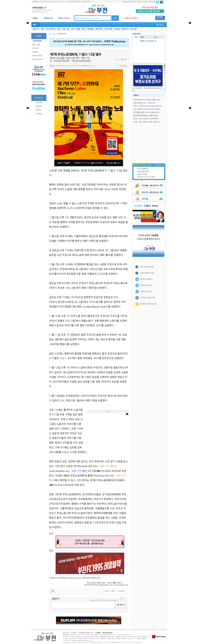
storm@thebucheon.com (88, 66)
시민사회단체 (37, 41)
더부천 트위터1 (146, 279)
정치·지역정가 (51, 29)
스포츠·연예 (108, 29)
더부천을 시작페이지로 (83, 2)
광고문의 (74, 633)
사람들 (78, 29)
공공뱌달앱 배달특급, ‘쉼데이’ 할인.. (146, 116)
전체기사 (36, 29)
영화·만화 (99, 29)
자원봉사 (35, 52)
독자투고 (39, 110)
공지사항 (39, 103)
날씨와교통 (132, 2)
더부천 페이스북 (143, 172)
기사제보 (71, 2)
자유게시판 (152, 2)
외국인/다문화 (37, 56)
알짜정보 (39, 106)
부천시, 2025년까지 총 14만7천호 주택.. (148, 106)
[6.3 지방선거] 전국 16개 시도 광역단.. (147, 109)
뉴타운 (139, 2)
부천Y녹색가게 (37, 59)
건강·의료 (133, 29)
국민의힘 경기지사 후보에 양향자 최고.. (147, 100)
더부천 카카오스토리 (148, 304)
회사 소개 (66, 633)
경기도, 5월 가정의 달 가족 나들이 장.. (147, 122)
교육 (73, 29)
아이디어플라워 (143, 169)
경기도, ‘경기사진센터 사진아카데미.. (146, 119)
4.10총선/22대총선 (130, 18)
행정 (59, 29)
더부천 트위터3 (146, 292)
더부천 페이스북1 (147, 267)
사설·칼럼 (117, 29)
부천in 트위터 (142, 174)
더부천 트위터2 (146, 285)
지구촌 (145, 2)
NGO (84, 29)
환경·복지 (125, 29)
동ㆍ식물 (59, 2)
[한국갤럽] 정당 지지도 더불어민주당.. (147, 112)
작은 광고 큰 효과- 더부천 (146, 177)
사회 (68, 29)
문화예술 (90, 29)
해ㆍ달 (65, 2)
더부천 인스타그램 (147, 298)
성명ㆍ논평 (36, 45)
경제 (64, 29)
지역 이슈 (35, 48)
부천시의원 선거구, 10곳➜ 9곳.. (145, 103)
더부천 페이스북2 (147, 273)
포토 (42, 29)
